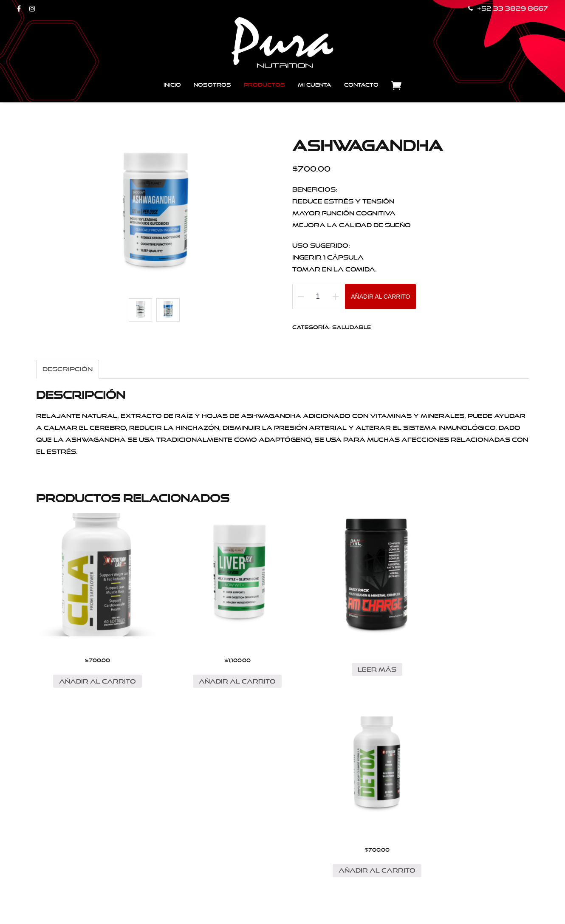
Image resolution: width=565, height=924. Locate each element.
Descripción (68, 369)
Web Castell (325, 904)
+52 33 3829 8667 (508, 8)
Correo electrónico (257, 793)
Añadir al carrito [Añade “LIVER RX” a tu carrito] (218, 667)
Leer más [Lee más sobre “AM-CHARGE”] (345, 655)
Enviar (220, 834)
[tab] (68, 369)
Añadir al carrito (380, 297)
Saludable (352, 328)
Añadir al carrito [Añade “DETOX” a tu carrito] (473, 667)
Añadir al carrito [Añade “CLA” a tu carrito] (90, 667)
